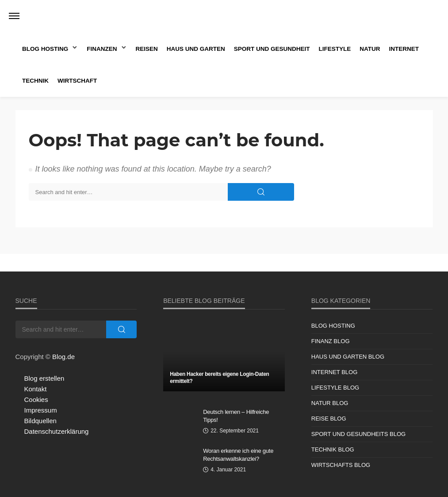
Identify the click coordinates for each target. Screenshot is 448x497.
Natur (370, 49)
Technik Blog (333, 449)
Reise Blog (329, 419)
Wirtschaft (77, 81)
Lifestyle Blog (335, 388)
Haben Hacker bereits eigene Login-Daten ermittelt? (219, 377)
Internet (404, 49)
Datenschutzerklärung (57, 431)
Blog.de (63, 357)
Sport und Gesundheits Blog (358, 434)
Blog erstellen (44, 378)
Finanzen (102, 49)
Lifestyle (335, 49)
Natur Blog (330, 403)
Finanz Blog (331, 341)
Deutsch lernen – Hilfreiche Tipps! (236, 416)
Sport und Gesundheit (272, 49)
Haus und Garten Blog (348, 357)
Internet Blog (335, 372)
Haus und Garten (196, 49)
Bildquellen (40, 421)
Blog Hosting (45, 49)
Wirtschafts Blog (341, 465)
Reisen (147, 49)
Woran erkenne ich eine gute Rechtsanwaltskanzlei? (238, 455)
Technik (35, 81)
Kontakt (36, 389)
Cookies (36, 400)
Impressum (41, 410)
